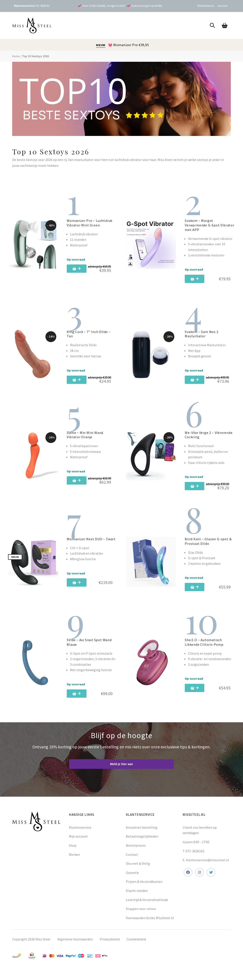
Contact (132, 860)
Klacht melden (137, 896)
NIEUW (101, 45)
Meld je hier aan (121, 769)
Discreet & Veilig (138, 869)
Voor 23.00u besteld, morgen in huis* (104, 6)
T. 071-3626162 (193, 856)
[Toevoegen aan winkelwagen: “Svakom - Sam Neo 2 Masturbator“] (196, 382)
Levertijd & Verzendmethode (147, 905)
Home (16, 56)
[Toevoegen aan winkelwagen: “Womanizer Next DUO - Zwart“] (80, 588)
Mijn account (78, 841)
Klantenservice (206, 6)
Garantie (132, 878)
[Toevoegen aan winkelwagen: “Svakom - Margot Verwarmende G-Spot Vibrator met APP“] (198, 279)
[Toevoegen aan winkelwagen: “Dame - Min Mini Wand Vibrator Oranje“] (78, 486)
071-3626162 (42, 6)
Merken (74, 860)
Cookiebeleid (136, 944)
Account (222, 6)
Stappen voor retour (141, 914)
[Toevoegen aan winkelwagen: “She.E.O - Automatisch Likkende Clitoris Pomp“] (198, 693)
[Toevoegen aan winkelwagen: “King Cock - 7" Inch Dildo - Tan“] (78, 382)
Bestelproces (136, 851)
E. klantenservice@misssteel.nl (206, 865)
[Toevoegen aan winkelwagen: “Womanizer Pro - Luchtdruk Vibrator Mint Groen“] (78, 271)
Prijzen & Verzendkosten (144, 887)
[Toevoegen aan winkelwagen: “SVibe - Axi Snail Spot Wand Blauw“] (80, 699)
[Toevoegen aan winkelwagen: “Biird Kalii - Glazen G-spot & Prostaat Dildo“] (198, 592)
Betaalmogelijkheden (142, 841)
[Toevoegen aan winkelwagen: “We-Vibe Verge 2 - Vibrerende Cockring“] (196, 491)
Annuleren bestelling (142, 833)
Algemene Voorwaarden (75, 944)
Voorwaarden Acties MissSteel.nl (150, 923)
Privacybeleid (110, 944)
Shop (73, 851)
